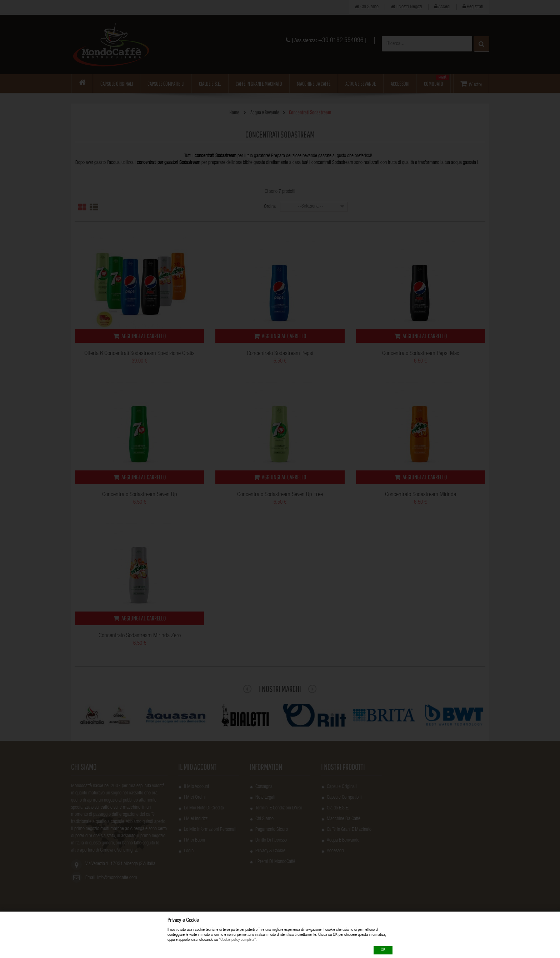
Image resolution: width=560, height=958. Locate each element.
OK (383, 950)
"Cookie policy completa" (237, 940)
